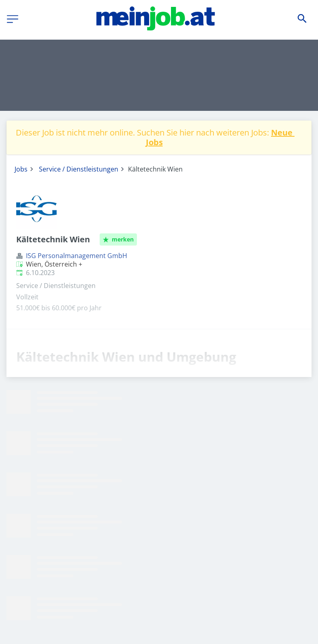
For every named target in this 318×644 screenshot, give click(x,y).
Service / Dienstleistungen (79, 169)
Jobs (21, 169)
